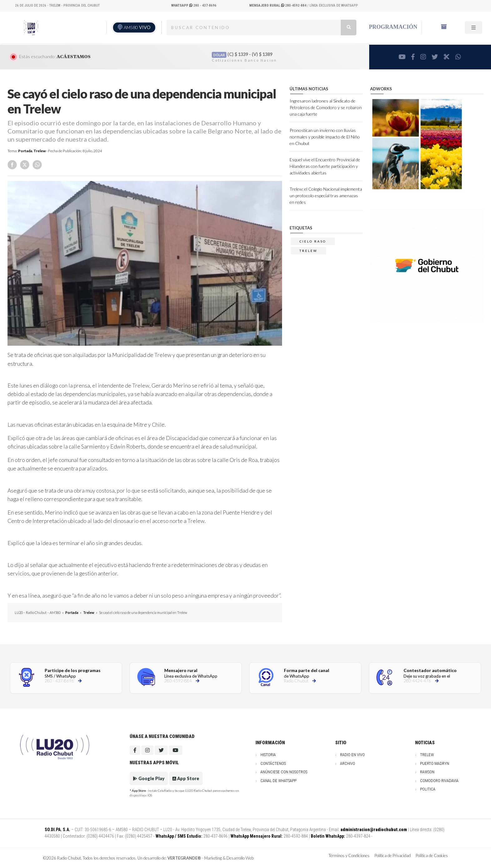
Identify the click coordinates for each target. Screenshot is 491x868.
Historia (268, 755)
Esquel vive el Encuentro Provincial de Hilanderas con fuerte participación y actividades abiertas (325, 166)
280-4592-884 (278, 5)
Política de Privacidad (393, 855)
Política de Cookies (432, 855)
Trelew (40, 151)
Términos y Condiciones (349, 855)
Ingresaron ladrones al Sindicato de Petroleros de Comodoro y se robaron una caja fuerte (326, 107)
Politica (428, 789)
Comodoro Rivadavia (439, 781)
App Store (186, 778)
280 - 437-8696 (194, 5)
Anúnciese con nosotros (284, 772)
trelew (308, 251)
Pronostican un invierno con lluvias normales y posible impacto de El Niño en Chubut (325, 137)
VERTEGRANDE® (184, 858)
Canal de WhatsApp (278, 781)
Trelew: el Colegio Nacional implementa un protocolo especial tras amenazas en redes (326, 196)
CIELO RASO (313, 241)
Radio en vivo (352, 755)
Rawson (427, 772)
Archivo (348, 763)
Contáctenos (273, 763)
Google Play (149, 778)
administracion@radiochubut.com (374, 830)
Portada (25, 151)
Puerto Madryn (435, 763)
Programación (393, 27)
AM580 (137, 27)
